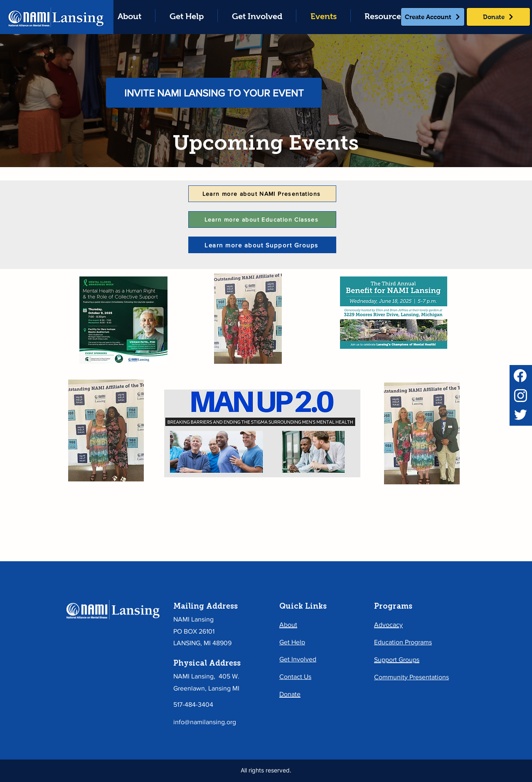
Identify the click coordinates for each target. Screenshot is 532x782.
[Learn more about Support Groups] (262, 245)
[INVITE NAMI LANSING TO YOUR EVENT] (214, 93)
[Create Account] (433, 17)
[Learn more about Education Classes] (262, 220)
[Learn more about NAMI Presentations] (262, 194)
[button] (186, 16)
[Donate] (498, 17)
